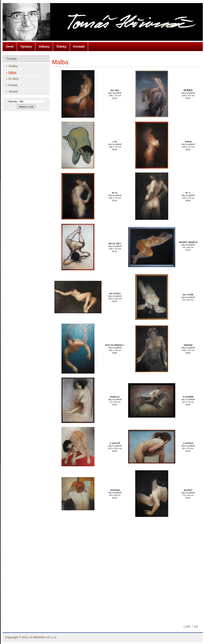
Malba (12, 72)
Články (61, 46)
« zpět (187, 626)
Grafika (13, 66)
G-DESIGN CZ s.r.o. (43, 637)
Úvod (10, 46)
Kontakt (79, 46)
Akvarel (13, 92)
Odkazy (44, 46)
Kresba (13, 85)
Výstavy (26, 46)
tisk (196, 626)
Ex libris (13, 79)
